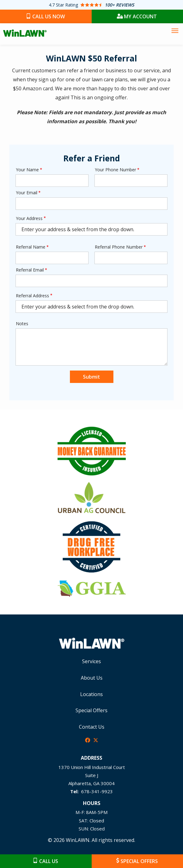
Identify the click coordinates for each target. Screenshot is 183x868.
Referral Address (32, 296)
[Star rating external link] (91, 5)
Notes (22, 324)
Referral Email (30, 270)
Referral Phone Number (119, 247)
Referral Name (31, 247)
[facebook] (88, 740)
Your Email (27, 193)
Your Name (27, 170)
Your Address (29, 218)
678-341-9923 (97, 791)
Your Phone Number (115, 170)
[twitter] (96, 740)
